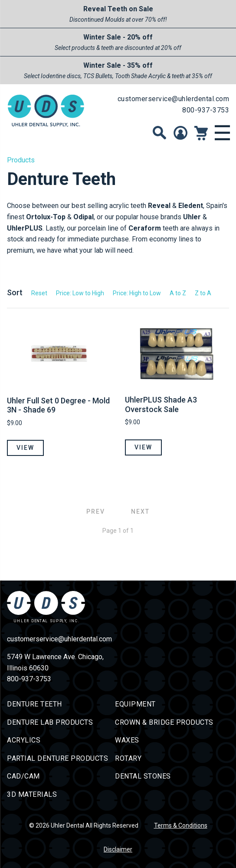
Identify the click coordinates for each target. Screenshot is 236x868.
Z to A (203, 293)
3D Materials (32, 794)
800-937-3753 (206, 110)
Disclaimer (118, 849)
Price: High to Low (137, 293)
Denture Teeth (34, 704)
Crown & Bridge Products (164, 722)
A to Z (178, 293)
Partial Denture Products (57, 758)
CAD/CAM (23, 776)
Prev (96, 512)
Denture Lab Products (50, 722)
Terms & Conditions (181, 825)
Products (21, 160)
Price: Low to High (80, 293)
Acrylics (24, 740)
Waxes (127, 740)
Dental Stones (143, 776)
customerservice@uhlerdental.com (174, 99)
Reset (39, 293)
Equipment (135, 704)
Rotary (128, 758)
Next (140, 512)
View (25, 448)
